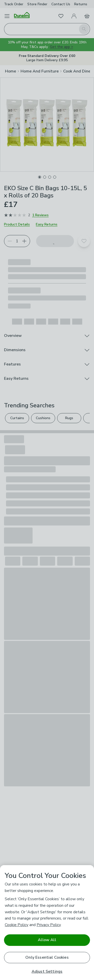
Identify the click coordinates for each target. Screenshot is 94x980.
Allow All (47, 940)
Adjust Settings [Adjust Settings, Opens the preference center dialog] (47, 972)
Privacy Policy (49, 925)
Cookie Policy (17, 925)
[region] (47, 923)
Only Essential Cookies (47, 957)
